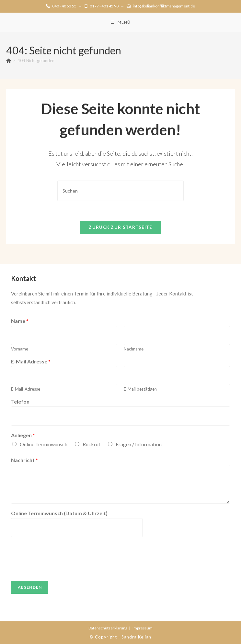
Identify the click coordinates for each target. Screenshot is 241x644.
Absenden (30, 587)
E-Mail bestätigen (140, 389)
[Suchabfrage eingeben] (120, 191)
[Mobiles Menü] (121, 22)
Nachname (134, 349)
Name (20, 321)
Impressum (143, 628)
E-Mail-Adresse (26, 389)
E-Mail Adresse (31, 361)
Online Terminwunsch (44, 444)
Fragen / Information (139, 444)
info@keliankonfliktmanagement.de (161, 6)
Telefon (20, 401)
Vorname (20, 349)
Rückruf (92, 444)
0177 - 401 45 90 (102, 6)
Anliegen (23, 435)
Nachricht (24, 460)
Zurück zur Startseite (120, 227)
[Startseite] (9, 61)
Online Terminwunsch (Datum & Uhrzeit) (59, 513)
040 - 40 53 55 (61, 6)
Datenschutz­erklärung (108, 628)
